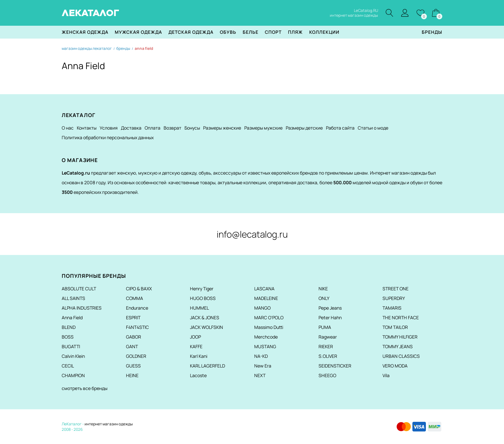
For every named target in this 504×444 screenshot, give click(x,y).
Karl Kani (199, 356)
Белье (251, 32)
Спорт (273, 32)
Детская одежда (191, 32)
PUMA (325, 327)
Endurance (137, 308)
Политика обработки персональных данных (108, 137)
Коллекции (324, 32)
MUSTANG (265, 346)
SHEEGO (327, 375)
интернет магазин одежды (109, 424)
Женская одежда (85, 32)
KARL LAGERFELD (207, 366)
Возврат (172, 128)
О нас (68, 128)
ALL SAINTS (73, 298)
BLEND (69, 327)
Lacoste (198, 375)
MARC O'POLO (269, 317)
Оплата (153, 128)
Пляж (295, 32)
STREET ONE (396, 289)
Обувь (228, 32)
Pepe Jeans (330, 308)
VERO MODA (395, 366)
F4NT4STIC (137, 327)
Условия (109, 128)
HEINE (132, 375)
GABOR (134, 337)
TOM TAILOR (395, 327)
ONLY (324, 298)
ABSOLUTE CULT (79, 289)
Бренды (432, 32)
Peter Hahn (330, 317)
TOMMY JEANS (398, 346)
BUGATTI (71, 346)
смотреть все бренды (85, 388)
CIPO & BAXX (139, 289)
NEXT (260, 375)
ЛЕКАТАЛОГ (90, 13)
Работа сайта (340, 128)
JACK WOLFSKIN (207, 327)
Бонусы (192, 128)
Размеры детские (304, 128)
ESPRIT (133, 317)
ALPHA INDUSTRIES (82, 308)
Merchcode (266, 337)
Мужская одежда (138, 32)
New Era (263, 366)
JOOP (195, 337)
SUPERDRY (394, 298)
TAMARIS (392, 308)
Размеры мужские (263, 128)
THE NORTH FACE (401, 317)
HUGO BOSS (203, 298)
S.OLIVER (328, 356)
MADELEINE (266, 298)
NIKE (323, 289)
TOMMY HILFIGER (400, 337)
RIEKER (326, 346)
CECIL (68, 366)
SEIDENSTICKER (335, 366)
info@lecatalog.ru (252, 234)
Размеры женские (222, 128)
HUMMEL (199, 308)
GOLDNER (136, 356)
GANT (132, 346)
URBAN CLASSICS (401, 356)
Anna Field (72, 317)
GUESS (133, 366)
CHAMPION (73, 375)
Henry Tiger (202, 289)
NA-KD (261, 356)
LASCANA (264, 289)
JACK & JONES (205, 317)
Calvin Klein (73, 356)
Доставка (131, 128)
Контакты (87, 128)
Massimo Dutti (269, 327)
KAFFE (196, 346)
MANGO (262, 308)
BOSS (68, 337)
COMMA (135, 298)
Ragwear (328, 337)
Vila (386, 375)
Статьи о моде (373, 128)
